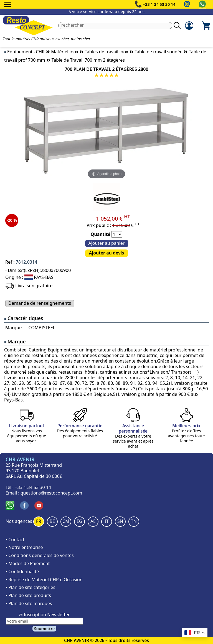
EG (79, 521)
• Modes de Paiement (28, 563)
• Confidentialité (22, 571)
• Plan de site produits (28, 595)
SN (120, 521)
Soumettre (44, 629)
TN (134, 521)
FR (39, 521)
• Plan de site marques (29, 603)
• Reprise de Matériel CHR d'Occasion (44, 580)
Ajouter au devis (106, 253)
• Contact (15, 540)
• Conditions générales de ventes (40, 555)
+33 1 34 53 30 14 (159, 4)
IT (106, 521)
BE (52, 521)
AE (93, 521)
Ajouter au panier (107, 243)
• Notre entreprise (24, 547)
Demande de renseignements (40, 303)
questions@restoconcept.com (51, 493)
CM (66, 521)
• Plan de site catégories (30, 587)
